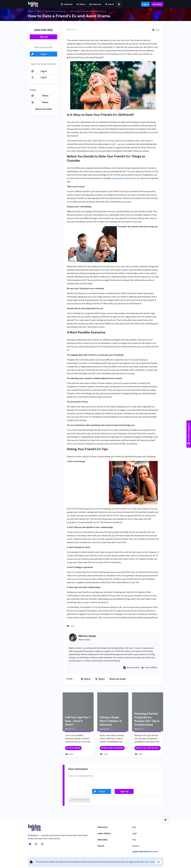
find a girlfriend (117, 141)
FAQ (134, 840)
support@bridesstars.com (145, 851)
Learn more (150, 862)
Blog (134, 827)
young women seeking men (124, 178)
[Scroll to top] (165, 820)
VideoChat (102, 827)
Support (136, 846)
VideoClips (103, 840)
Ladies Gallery (104, 833)
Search (101, 846)
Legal (135, 833)
